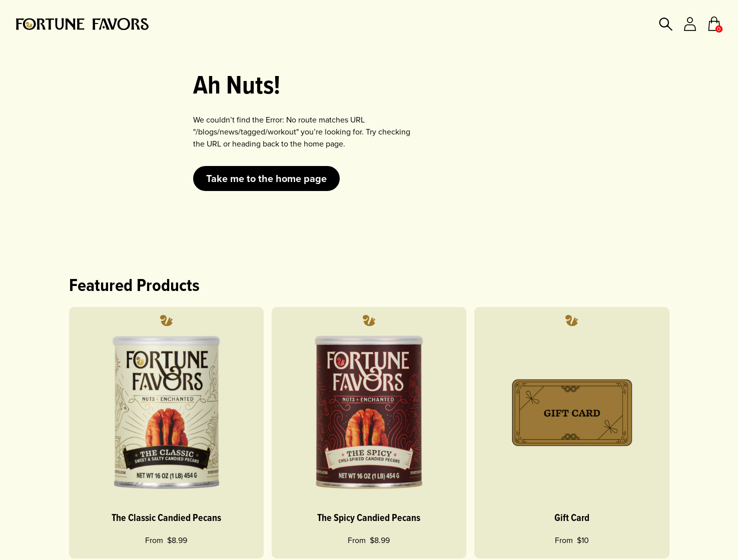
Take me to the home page (266, 178)
